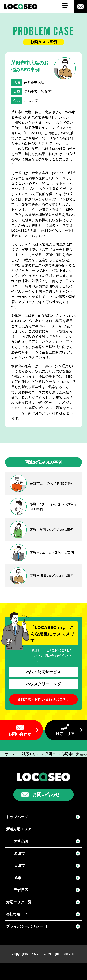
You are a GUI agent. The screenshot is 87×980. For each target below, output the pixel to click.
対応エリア (65, 734)
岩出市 (19, 853)
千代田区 (21, 890)
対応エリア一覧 (19, 902)
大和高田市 (23, 841)
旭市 (18, 878)
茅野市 (29, 82)
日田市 (19, 866)
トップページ (17, 817)
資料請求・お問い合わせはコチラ (43, 699)
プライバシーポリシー (28, 926)
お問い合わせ (20, 734)
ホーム (11, 754)
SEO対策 (31, 101)
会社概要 (17, 914)
